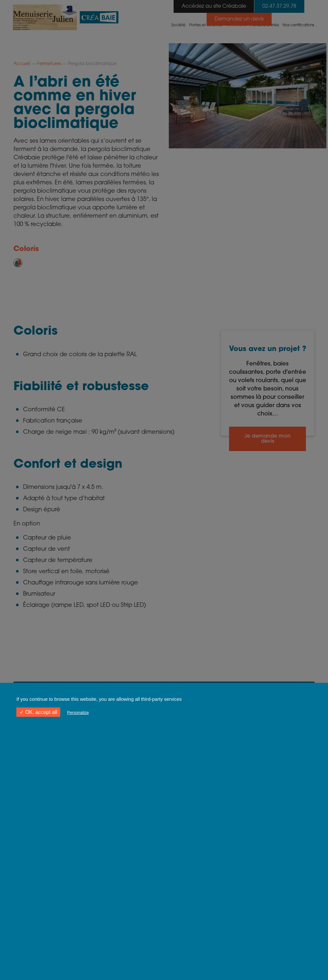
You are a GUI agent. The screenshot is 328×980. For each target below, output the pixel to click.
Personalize (78, 712)
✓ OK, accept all (38, 712)
